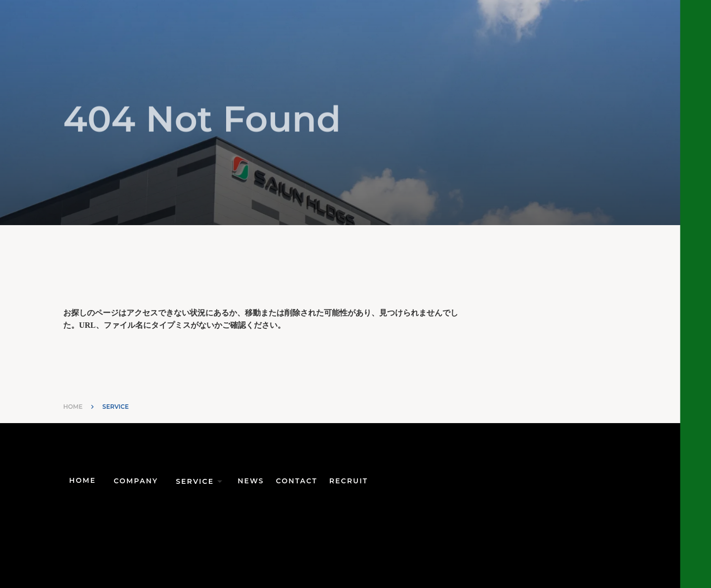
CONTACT (297, 481)
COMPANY (136, 481)
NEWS (251, 481)
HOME (73, 407)
